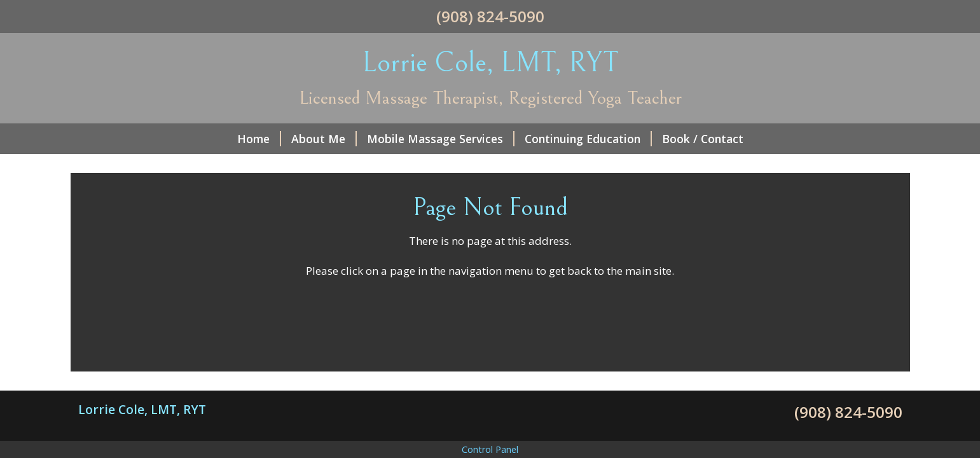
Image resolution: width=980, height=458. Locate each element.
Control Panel (490, 449)
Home (259, 139)
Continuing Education (588, 139)
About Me (324, 139)
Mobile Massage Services (441, 139)
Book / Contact (703, 139)
